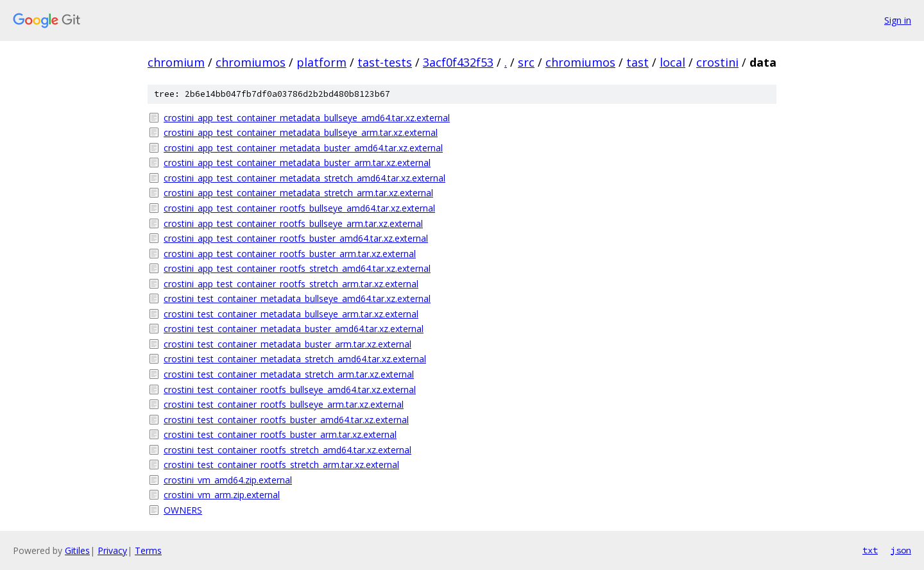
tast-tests (385, 62)
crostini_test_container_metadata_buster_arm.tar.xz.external (287, 344)
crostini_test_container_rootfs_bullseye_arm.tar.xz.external (284, 404)
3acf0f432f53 (458, 62)
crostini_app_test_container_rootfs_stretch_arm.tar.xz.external (291, 284)
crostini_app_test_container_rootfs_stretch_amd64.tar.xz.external (297, 268)
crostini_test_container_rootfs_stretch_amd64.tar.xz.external (287, 450)
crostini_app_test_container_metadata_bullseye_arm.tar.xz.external (301, 132)
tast (637, 62)
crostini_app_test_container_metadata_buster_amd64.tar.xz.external (303, 148)
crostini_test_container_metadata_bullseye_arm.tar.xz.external (291, 314)
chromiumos (251, 62)
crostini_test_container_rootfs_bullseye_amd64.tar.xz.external (290, 390)
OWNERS (183, 510)
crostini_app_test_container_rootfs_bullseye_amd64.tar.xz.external (299, 208)
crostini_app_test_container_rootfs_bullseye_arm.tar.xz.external (293, 223)
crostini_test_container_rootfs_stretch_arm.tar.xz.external (281, 465)
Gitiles (77, 550)
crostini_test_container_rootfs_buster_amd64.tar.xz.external (286, 420)
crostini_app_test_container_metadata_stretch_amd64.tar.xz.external (304, 178)
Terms (148, 550)
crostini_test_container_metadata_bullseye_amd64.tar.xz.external (297, 298)
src (526, 62)
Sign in (898, 20)
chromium (176, 62)
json (901, 550)
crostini (717, 62)
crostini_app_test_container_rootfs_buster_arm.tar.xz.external (290, 254)
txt (870, 550)
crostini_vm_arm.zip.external (222, 495)
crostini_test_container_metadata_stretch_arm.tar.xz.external (289, 374)
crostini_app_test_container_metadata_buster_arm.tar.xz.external (297, 163)
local (672, 62)
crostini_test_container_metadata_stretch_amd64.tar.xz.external (295, 359)
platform (321, 62)
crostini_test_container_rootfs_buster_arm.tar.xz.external (280, 434)
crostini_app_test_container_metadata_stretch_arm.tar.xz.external (298, 193)
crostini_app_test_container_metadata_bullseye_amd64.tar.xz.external (307, 118)
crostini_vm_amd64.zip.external (228, 480)
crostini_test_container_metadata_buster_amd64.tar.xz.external (294, 329)
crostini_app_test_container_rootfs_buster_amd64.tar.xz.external (296, 238)
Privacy (112, 550)
